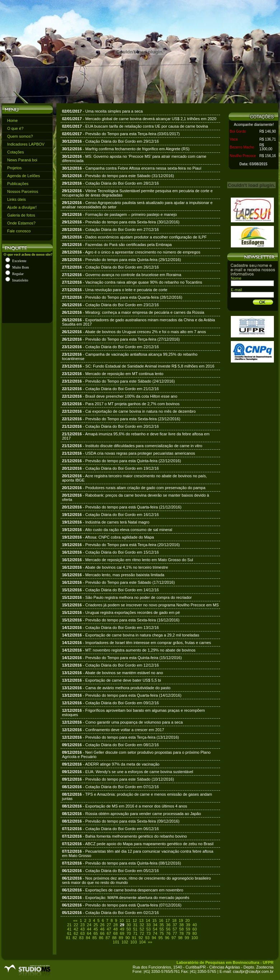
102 (125, 942)
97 (174, 938)
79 (188, 933)
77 (175, 933)
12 (135, 920)
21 (69, 925)
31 (135, 925)
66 (102, 933)
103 (134, 942)
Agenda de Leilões (24, 176)
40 (195, 925)
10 (121, 920)
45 (95, 929)
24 (89, 925)
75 (162, 933)
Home (12, 120)
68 (116, 933)
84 (88, 938)
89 (121, 938)
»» (150, 942)
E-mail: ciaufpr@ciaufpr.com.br (246, 971)
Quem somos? (20, 136)
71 (135, 933)
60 (195, 929)
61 (69, 933)
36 (168, 925)
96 (167, 938)
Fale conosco (19, 231)
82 (75, 938)
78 (181, 933)
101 (116, 942)
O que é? (15, 128)
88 (114, 938)
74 (155, 933)
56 (168, 929)
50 (129, 929)
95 (160, 938)
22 (76, 925)
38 (181, 925)
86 (101, 938)
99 (187, 938)
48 (116, 929)
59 (188, 929)
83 (81, 938)
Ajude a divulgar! (22, 207)
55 (162, 929)
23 (83, 925)
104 (142, 942)
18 (174, 920)
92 (141, 938)
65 (95, 933)
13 (141, 920)
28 (116, 925)
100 (195, 938)
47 (109, 929)
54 (155, 929)
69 (122, 933)
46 (102, 929)
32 (142, 925)
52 (142, 929)
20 (187, 920)
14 (148, 920)
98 (180, 938)
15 (154, 920)
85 (94, 938)
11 (128, 920)
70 (129, 933)
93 (147, 938)
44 (89, 929)
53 (148, 929)
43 (83, 929)
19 (181, 920)
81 (68, 938)
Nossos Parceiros (23, 191)
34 (155, 925)
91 (134, 938)
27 (109, 925)
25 (95, 925)
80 (195, 933)
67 (109, 933)
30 (129, 925)
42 (76, 929)
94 (154, 938)
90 (127, 938)
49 (122, 929)
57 (175, 929)
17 (168, 920)
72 (142, 933)
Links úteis (17, 199)
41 (69, 929)
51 (135, 929)
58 (181, 929)
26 (102, 925)
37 (175, 925)
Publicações (18, 184)
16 (161, 920)
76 (168, 933)
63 (83, 933)
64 (89, 933)
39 (188, 925)
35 (162, 925)
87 (108, 938)
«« (75, 920)
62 (76, 933)
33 (148, 925)
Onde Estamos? (21, 223)
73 (148, 933)
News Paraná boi (22, 160)
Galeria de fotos (21, 215)
